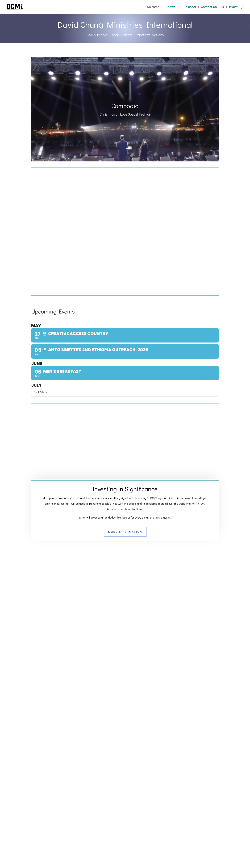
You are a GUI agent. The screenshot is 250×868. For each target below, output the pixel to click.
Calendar (190, 7)
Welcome (153, 7)
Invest (233, 7)
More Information (125, 532)
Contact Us (209, 7)
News (171, 7)
